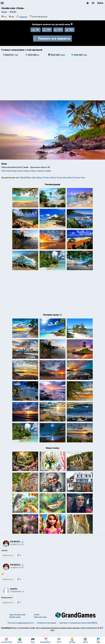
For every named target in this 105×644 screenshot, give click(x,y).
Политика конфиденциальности (21, 634)
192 (58, 30)
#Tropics (46, 178)
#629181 (8, 55)
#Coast (60, 178)
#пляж (8, 171)
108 (47, 30)
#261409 (31, 55)
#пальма (40, 171)
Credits (37, 626)
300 (70, 30)
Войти (100, 3)
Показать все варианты (52, 39)
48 (36, 30)
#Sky (34, 178)
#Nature (39, 178)
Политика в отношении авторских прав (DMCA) (78, 634)
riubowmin (23, 17)
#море (14, 171)
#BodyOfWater (26, 178)
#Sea (65, 178)
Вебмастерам (15, 628)
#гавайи (48, 171)
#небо (20, 171)
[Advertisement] (52, 80)
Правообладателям (17, 626)
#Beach (71, 178)
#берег (33, 171)
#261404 (77, 55)
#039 (3, 171)
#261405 (54, 55)
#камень (27, 171)
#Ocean (77, 178)
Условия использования (47, 634)
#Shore (53, 178)
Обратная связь (40, 628)
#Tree (83, 178)
